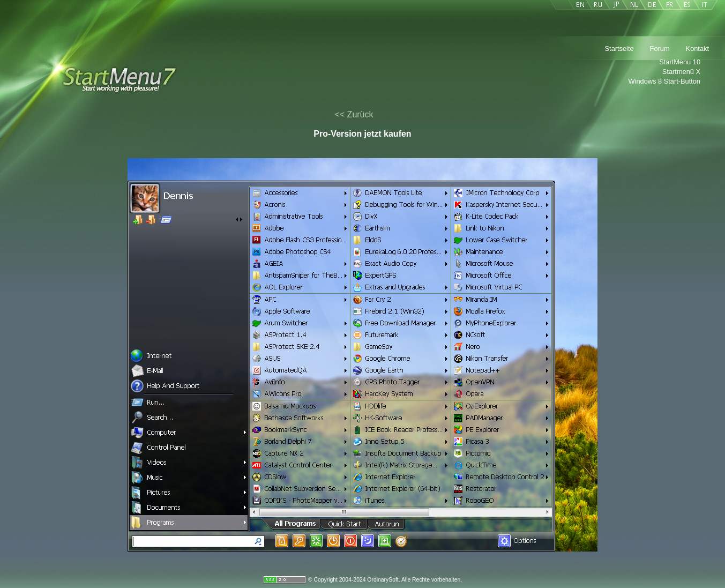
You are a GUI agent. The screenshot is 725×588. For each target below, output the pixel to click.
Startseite (619, 49)
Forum (660, 49)
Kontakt (697, 49)
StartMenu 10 (680, 62)
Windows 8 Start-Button (664, 81)
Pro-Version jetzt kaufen (362, 134)
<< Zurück (354, 114)
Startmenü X (681, 72)
